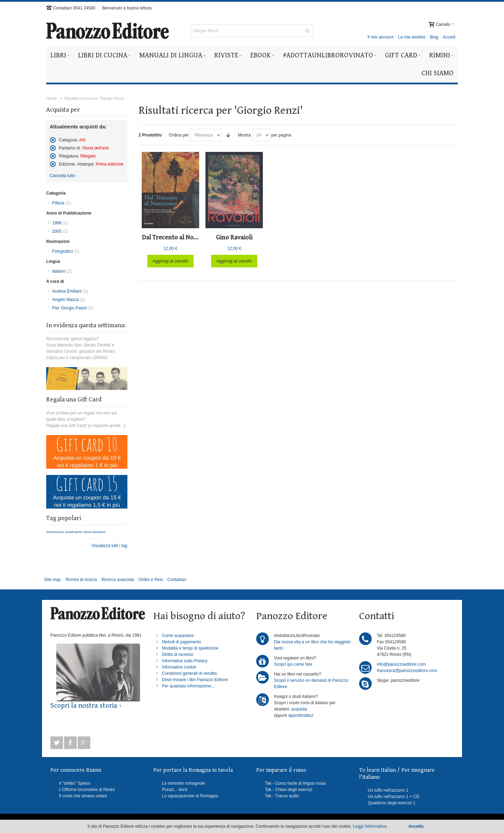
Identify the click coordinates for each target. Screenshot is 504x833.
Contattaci (177, 580)
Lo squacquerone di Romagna (190, 796)
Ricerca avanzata (118, 580)
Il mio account (380, 37)
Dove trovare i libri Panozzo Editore (195, 680)
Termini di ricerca (81, 580)
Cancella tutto (62, 176)
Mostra (244, 135)
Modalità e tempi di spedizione (190, 648)
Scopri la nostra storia (84, 706)
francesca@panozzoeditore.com (407, 671)
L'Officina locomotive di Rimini (87, 790)
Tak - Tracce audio (282, 796)
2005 (60, 231)
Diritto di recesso (178, 654)
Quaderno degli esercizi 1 (392, 803)
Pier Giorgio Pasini (73, 308)
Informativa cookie (179, 667)
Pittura (61, 203)
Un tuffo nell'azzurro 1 (388, 790)
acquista (299, 709)
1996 (60, 223)
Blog (434, 37)
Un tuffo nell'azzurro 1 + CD (394, 797)
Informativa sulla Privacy (185, 661)
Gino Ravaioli (234, 237)
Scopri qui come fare (293, 664)
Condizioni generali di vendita (190, 673)
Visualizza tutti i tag (109, 546)
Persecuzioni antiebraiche (64, 532)
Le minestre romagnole (184, 783)
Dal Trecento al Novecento (179, 237)
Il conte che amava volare (83, 796)
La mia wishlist (412, 37)
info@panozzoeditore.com (401, 664)
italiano (62, 271)
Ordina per (179, 135)
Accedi (449, 37)
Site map (52, 580)
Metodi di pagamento (182, 642)
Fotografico (66, 251)
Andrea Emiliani (70, 291)
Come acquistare (178, 636)
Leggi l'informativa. (370, 826)
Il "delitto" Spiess (75, 783)
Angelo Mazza (69, 300)
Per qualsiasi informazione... (188, 686)
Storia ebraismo (94, 532)
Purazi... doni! (175, 790)
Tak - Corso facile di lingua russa (295, 783)
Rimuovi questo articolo (53, 140)
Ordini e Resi (151, 580)
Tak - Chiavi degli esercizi (289, 790)
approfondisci (300, 715)
